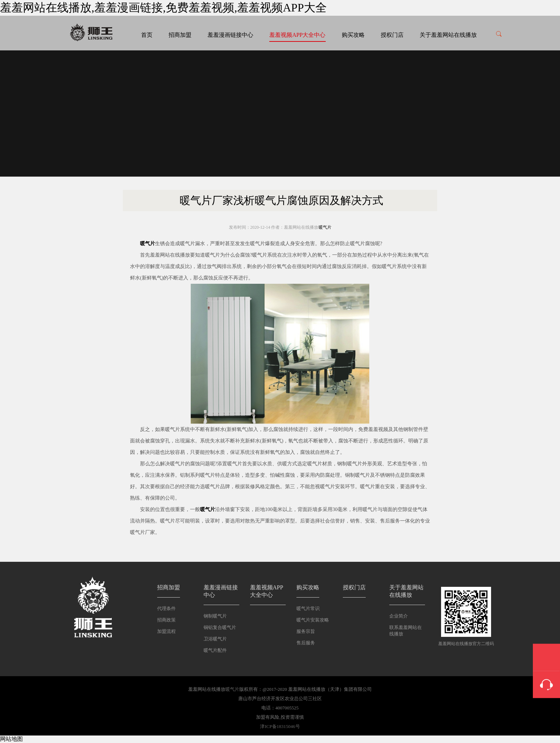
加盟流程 (166, 631)
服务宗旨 (306, 631)
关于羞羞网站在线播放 (448, 35)
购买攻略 (353, 35)
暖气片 (325, 227)
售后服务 (306, 643)
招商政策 (166, 620)
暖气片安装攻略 (313, 620)
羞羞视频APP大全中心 (297, 35)
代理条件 (166, 608)
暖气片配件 (215, 650)
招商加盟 (180, 35)
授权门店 (392, 35)
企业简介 (399, 616)
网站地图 (11, 739)
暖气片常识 (308, 608)
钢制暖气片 (215, 616)
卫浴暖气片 (215, 639)
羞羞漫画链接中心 (230, 35)
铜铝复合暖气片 (220, 627)
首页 (147, 35)
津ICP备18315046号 (280, 726)
